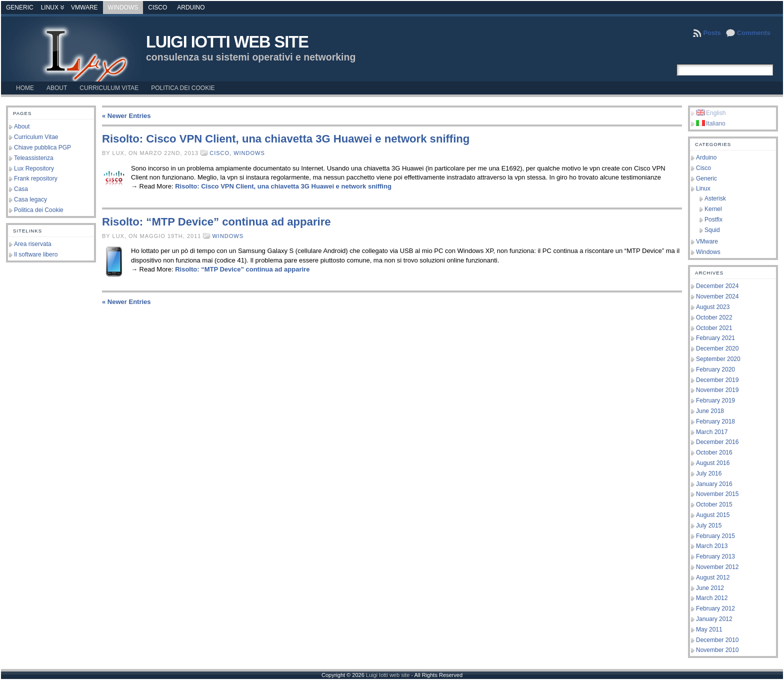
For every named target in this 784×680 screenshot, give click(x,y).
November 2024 (717, 296)
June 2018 (710, 411)
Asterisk (715, 198)
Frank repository (36, 178)
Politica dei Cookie (39, 210)
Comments (754, 33)
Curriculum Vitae (36, 137)
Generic (20, 7)
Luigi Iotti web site (227, 42)
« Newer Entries (126, 116)
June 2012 (710, 588)
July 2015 (709, 525)
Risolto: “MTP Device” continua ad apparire (216, 222)
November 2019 (717, 390)
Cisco (157, 7)
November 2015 (717, 494)
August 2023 (713, 307)
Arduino (191, 7)
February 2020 (715, 369)
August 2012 (713, 577)
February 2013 (715, 556)
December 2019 (717, 380)
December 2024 (717, 286)
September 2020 (718, 359)
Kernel (713, 209)
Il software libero (36, 254)
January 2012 (714, 619)
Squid (712, 230)
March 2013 (712, 546)
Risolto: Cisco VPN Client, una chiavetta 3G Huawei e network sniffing (286, 139)
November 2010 (717, 650)
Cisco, (221, 153)
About (22, 126)
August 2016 (713, 463)
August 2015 (713, 515)
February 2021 (715, 338)
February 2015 (715, 536)
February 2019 (715, 400)
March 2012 (712, 598)
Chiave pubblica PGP (42, 147)
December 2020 (717, 348)
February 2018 (715, 421)
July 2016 (709, 473)
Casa (21, 189)
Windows (123, 7)
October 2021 (714, 328)
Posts (712, 33)
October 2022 (714, 317)
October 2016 (714, 452)
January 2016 (714, 484)
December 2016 (717, 442)
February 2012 (715, 608)
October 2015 (714, 504)
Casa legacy (30, 199)
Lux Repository (34, 168)
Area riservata (33, 244)
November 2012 (717, 567)
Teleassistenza (34, 158)
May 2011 (709, 629)
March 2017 (712, 432)
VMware (84, 7)
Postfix (713, 219)
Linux (50, 7)
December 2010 (717, 640)
